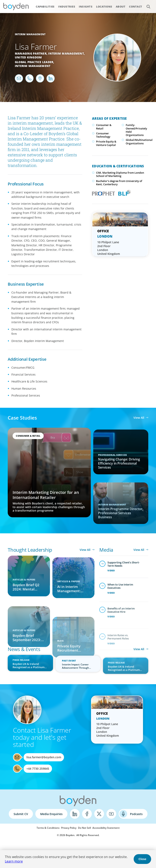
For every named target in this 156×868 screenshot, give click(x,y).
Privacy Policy (69, 828)
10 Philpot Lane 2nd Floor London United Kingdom (109, 248)
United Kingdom (28, 57)
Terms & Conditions (48, 828)
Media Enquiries (51, 814)
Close (142, 859)
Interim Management (30, 34)
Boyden (16, 7)
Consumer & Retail (104, 127)
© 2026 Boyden (66, 835)
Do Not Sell (84, 828)
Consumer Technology (103, 135)
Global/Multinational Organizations (139, 141)
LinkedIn (75, 814)
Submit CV (21, 814)
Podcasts (136, 814)
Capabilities (45, 7)
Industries (67, 7)
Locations (104, 7)
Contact (135, 7)
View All (139, 418)
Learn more (14, 861)
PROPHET (103, 192)
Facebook (87, 814)
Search (146, 4)
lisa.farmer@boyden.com (44, 757)
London (105, 236)
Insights (86, 7)
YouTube (111, 814)
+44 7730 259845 (38, 769)
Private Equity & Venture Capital (106, 143)
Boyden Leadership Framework (123, 192)
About (121, 7)
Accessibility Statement (106, 828)
